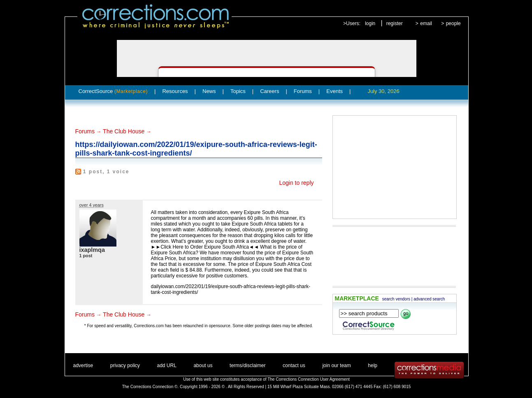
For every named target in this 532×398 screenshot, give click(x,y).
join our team (336, 365)
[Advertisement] (395, 167)
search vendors (396, 299)
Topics (238, 91)
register (395, 23)
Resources (175, 91)
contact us (294, 365)
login (370, 23)
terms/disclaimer (247, 365)
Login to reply (296, 183)
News (209, 91)
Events (335, 91)
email (426, 23)
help (373, 365)
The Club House (124, 131)
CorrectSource (113, 91)
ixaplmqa (92, 250)
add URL (166, 365)
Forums (303, 91)
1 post (86, 256)
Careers (269, 91)
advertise (83, 365)
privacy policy (125, 365)
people (453, 23)
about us (203, 365)
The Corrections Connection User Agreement (309, 379)
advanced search (429, 299)
